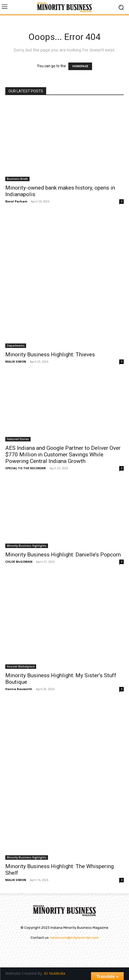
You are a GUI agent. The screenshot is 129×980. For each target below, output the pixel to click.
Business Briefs (17, 179)
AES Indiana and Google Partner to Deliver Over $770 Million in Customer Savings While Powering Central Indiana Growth (63, 455)
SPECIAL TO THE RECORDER (26, 468)
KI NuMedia (55, 973)
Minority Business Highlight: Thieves (50, 355)
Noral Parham (16, 201)
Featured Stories (18, 439)
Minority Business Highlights (27, 546)
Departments (16, 346)
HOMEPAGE (80, 66)
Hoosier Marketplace (21, 666)
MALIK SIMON (16, 361)
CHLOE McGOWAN (19, 562)
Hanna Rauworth (19, 689)
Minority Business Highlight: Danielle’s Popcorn (63, 555)
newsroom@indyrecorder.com (74, 938)
